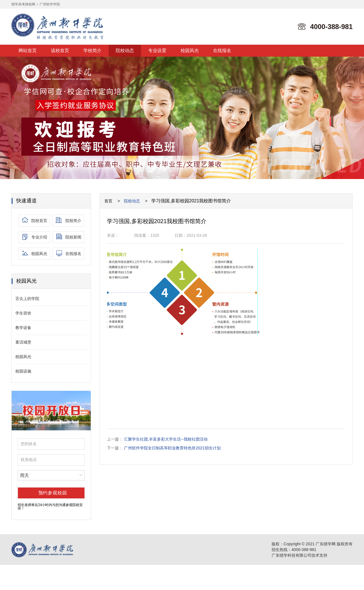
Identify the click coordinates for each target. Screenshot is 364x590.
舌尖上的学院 (27, 299)
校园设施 (23, 371)
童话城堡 (23, 342)
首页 (108, 201)
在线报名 (222, 51)
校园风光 (190, 51)
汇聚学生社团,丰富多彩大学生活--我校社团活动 (166, 439)
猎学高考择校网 (23, 4)
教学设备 (23, 328)
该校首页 (60, 51)
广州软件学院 (50, 4)
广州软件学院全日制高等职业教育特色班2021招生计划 (172, 448)
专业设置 (157, 51)
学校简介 (92, 51)
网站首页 (28, 51)
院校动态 (125, 51)
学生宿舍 (23, 313)
